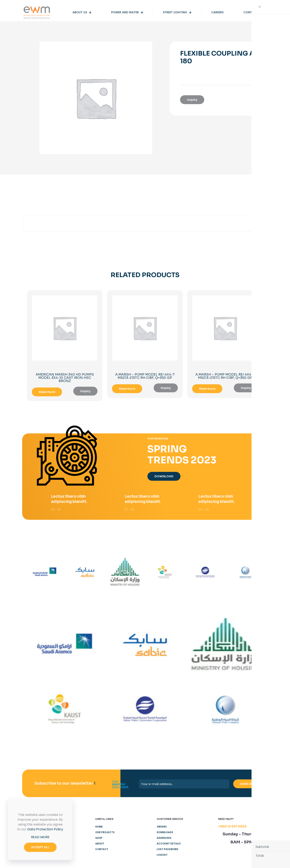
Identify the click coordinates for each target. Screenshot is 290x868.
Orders (162, 828)
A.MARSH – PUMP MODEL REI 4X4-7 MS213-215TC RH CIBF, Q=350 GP (145, 376)
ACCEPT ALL (40, 847)
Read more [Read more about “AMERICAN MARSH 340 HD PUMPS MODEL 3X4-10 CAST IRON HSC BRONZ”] (47, 392)
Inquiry (192, 100)
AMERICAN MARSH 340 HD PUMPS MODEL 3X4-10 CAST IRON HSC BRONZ (65, 378)
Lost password (167, 850)
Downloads (165, 833)
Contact (102, 850)
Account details (169, 845)
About (100, 845)
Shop (99, 839)
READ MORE (40, 837)
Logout (162, 856)
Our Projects (105, 833)
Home (99, 828)
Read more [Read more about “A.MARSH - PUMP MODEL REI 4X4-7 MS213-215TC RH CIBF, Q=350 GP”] (127, 389)
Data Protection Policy (45, 829)
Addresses (164, 839)
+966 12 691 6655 (232, 828)
